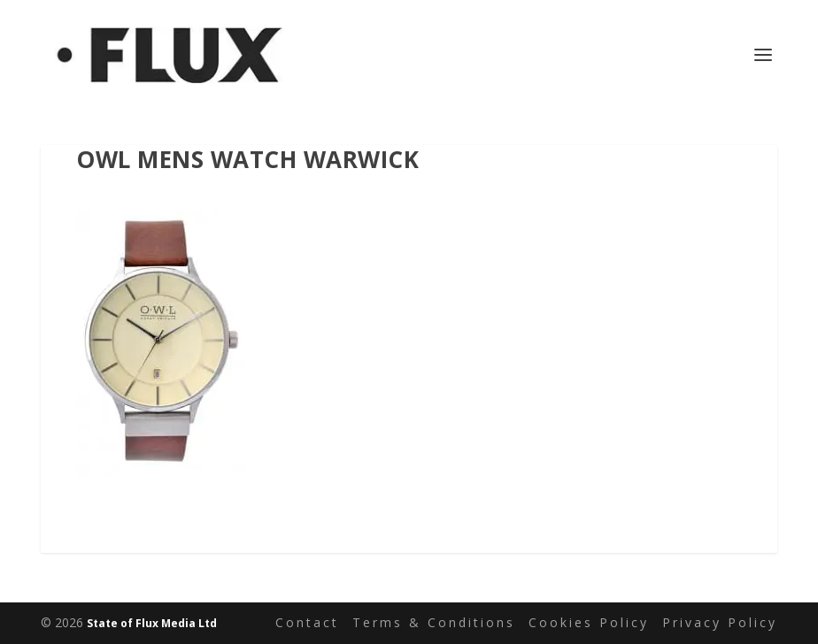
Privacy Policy (720, 622)
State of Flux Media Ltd (152, 623)
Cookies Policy (589, 622)
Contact (307, 622)
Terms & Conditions (434, 622)
